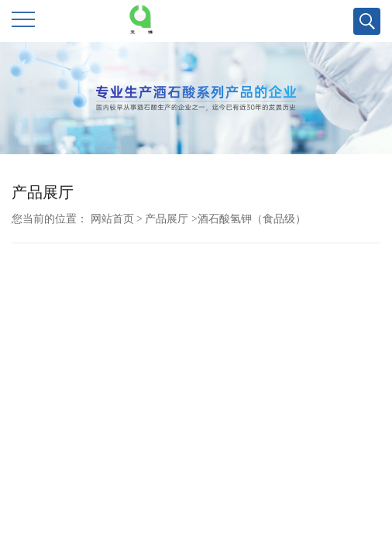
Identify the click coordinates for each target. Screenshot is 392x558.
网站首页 (112, 219)
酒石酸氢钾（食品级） (252, 219)
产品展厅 (167, 219)
